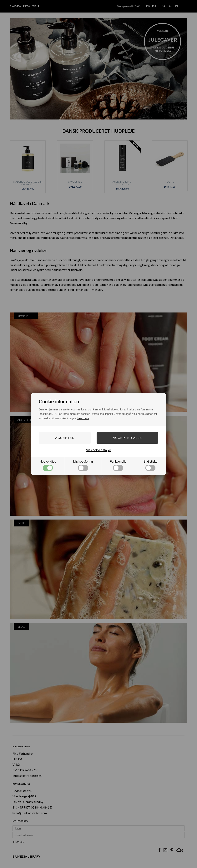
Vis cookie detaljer (98, 450)
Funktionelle (118, 465)
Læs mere (83, 418)
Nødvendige (48, 465)
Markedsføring (83, 465)
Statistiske (150, 465)
